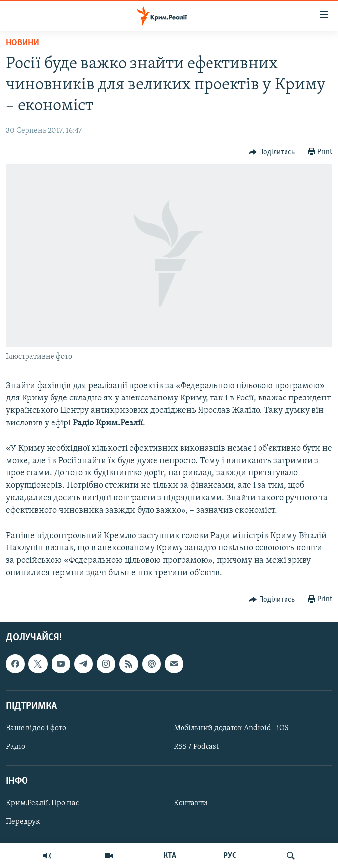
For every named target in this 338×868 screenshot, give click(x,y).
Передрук (23, 822)
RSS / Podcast (196, 747)
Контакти (191, 803)
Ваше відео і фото (36, 728)
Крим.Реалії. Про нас (42, 803)
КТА (170, 856)
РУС (230, 856)
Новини (23, 43)
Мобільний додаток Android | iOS (231, 728)
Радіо (15, 747)
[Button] (272, 152)
